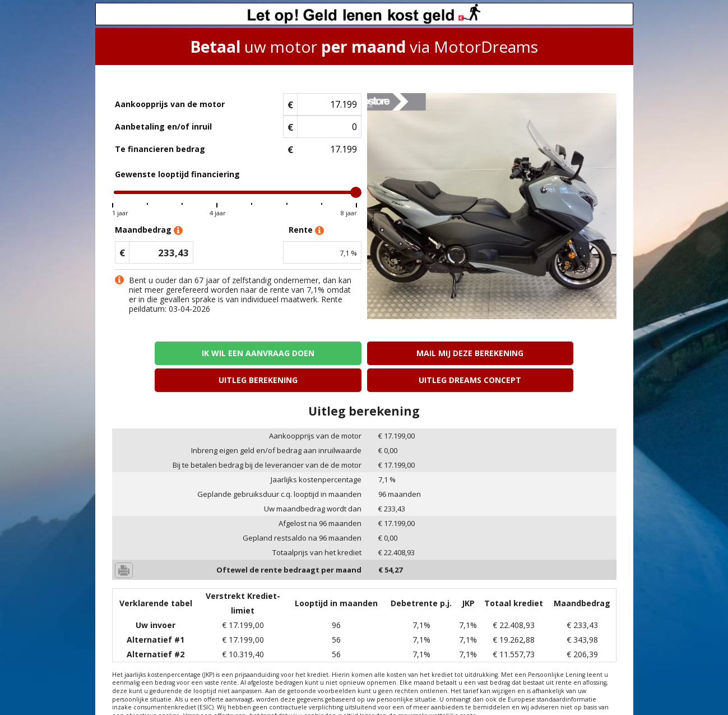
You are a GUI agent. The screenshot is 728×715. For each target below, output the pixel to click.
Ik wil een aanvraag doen (173, 353)
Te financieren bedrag (160, 149)
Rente (306, 230)
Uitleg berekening (428, 353)
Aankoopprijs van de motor (170, 104)
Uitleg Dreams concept (555, 353)
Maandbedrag (149, 230)
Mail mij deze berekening (300, 353)
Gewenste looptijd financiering (177, 174)
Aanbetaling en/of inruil (163, 126)
